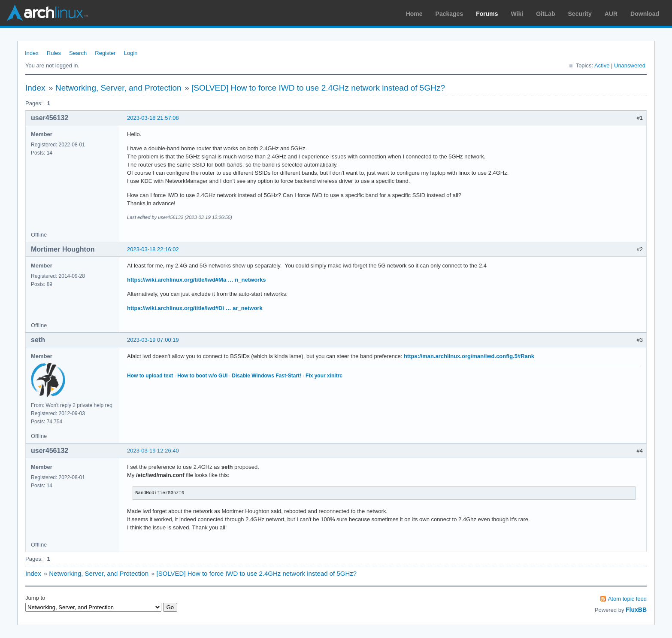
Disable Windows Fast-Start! (266, 376)
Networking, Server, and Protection (118, 88)
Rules (54, 53)
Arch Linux (47, 13)
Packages (450, 14)
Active (602, 65)
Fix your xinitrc (324, 376)
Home (414, 14)
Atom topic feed (627, 599)
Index (32, 53)
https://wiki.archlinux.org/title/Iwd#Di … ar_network (195, 308)
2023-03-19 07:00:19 (153, 340)
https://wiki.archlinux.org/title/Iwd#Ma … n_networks (197, 280)
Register (105, 53)
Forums (487, 14)
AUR (611, 14)
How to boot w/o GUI (202, 376)
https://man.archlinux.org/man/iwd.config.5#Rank (469, 356)
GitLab (545, 14)
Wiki (517, 14)
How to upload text (150, 376)
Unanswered (630, 65)
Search (78, 53)
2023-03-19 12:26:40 (153, 451)
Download (645, 14)
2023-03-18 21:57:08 (153, 118)
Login (131, 53)
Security (580, 14)
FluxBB (636, 610)
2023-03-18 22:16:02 (153, 249)
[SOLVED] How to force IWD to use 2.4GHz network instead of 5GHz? (318, 88)
